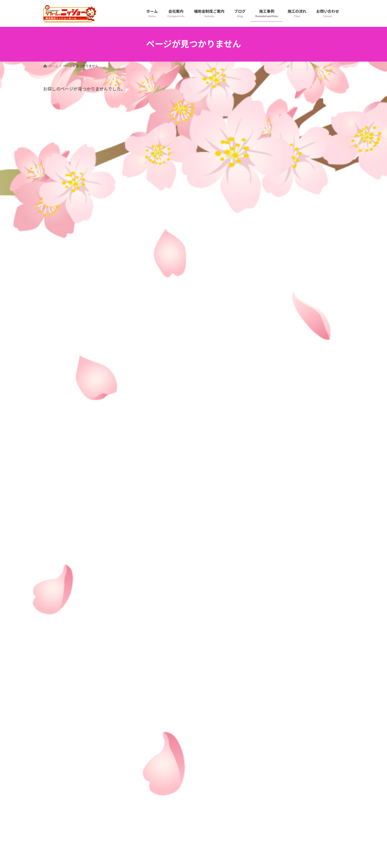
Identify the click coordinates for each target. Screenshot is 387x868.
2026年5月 (273, 481)
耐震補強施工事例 (166, 828)
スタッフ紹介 (162, 781)
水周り (270, 430)
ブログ (257, 762)
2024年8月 (273, 712)
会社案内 (156, 771)
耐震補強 (272, 441)
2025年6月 (273, 602)
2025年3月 (273, 635)
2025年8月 (273, 580)
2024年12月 (275, 668)
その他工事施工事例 (167, 837)
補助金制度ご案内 (265, 781)
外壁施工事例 (162, 818)
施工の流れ (157, 762)
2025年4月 (273, 624)
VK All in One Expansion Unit (228, 858)
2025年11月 (275, 547)
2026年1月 (273, 525)
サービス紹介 (262, 771)
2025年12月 (275, 536)
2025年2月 (273, 646)
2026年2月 (273, 514)
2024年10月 (275, 690)
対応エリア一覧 (264, 809)
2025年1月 (273, 657)
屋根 (268, 419)
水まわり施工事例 (166, 809)
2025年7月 (273, 591)
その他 (270, 397)
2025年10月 (275, 558)
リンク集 (259, 790)
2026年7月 (273, 470)
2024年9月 (273, 701)
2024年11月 (275, 679)
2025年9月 (273, 569)
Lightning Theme (192, 858)
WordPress (164, 858)
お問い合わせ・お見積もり (272, 818)
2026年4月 (273, 492)
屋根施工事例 (162, 799)
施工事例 (156, 790)
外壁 (268, 408)
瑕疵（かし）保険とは (269, 799)
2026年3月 (273, 503)
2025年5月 (273, 613)
